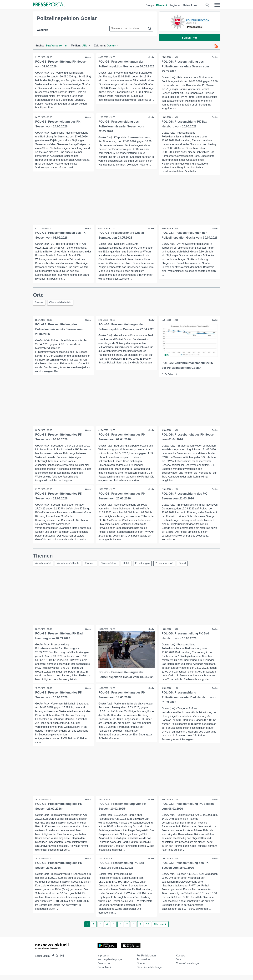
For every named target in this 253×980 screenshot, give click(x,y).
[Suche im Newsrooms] (131, 29)
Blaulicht (162, 5)
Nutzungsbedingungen (110, 964)
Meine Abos (190, 5)
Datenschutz (105, 968)
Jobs (179, 964)
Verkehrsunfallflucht (69, 564)
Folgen (190, 38)
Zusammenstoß (167, 564)
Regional (175, 5)
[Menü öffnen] (217, 5)
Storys (150, 5)
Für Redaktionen (146, 961)
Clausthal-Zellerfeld (61, 303)
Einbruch (91, 564)
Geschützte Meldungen (150, 972)
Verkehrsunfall (43, 564)
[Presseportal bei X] (56, 961)
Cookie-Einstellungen (188, 968)
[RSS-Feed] (216, 46)
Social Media (105, 972)
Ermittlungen (145, 564)
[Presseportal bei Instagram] (61, 960)
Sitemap (141, 968)
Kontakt (180, 961)
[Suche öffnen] (207, 5)
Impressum (104, 961)
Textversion (143, 964)
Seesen (39, 303)
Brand (186, 564)
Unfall (128, 564)
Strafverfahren (111, 564)
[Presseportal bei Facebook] (52, 961)
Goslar (88, 58)
